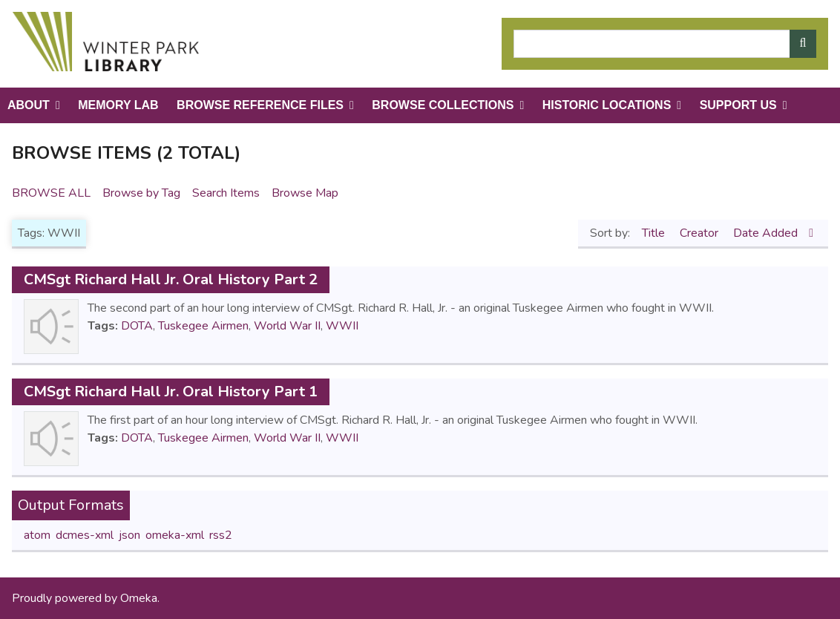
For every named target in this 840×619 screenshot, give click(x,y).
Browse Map (305, 193)
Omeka (139, 598)
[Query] (665, 44)
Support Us (738, 105)
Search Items (226, 193)
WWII (342, 326)
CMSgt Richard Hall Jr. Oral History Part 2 (171, 279)
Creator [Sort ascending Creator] (700, 233)
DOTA (137, 326)
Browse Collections (443, 105)
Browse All (51, 193)
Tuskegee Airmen (203, 326)
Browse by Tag (141, 193)
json (129, 535)
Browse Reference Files (260, 105)
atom (37, 535)
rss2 (221, 535)
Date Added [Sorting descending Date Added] (767, 233)
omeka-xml (175, 535)
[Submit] (803, 44)
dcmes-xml (85, 535)
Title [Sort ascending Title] (655, 233)
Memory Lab (118, 105)
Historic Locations (607, 105)
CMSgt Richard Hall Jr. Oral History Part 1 (171, 392)
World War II (287, 326)
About (29, 105)
